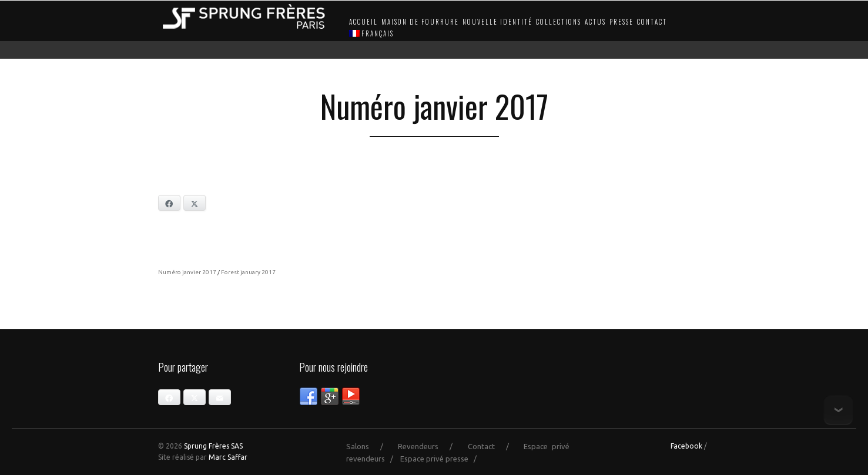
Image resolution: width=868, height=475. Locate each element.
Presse (621, 22)
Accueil (363, 22)
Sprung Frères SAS (213, 446)
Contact (652, 22)
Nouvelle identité (497, 22)
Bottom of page (838, 410)
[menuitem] (370, 34)
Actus (595, 22)
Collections (559, 22)
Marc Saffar (228, 457)
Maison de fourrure (420, 22)
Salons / (370, 446)
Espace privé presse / (441, 459)
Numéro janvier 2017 (187, 272)
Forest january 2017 (248, 272)
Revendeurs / (431, 446)
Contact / (494, 446)
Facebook (686, 446)
